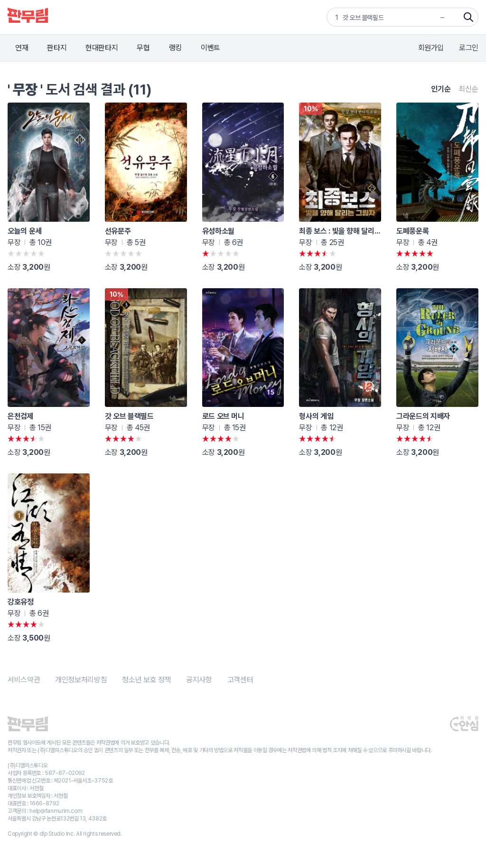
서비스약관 (24, 680)
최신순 (468, 89)
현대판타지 (102, 48)
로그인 (469, 48)
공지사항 (199, 680)
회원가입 (431, 48)
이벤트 (210, 48)
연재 (22, 48)
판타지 (57, 48)
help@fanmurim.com (56, 811)
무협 (143, 48)
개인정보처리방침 (81, 680)
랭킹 (175, 48)
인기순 (441, 89)
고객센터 (240, 680)
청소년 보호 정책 (146, 680)
